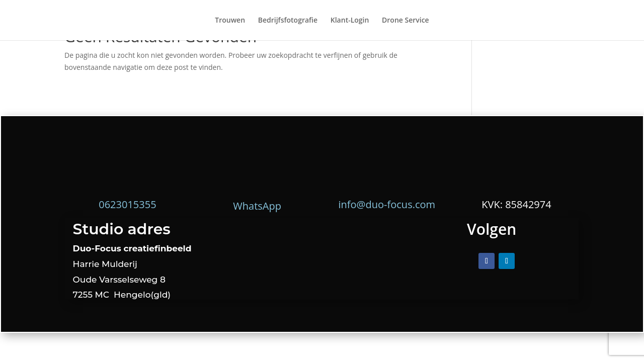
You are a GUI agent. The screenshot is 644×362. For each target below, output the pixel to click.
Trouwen (230, 21)
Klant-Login (350, 21)
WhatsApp (257, 206)
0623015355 (127, 204)
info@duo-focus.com (387, 204)
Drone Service (406, 21)
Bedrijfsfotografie (288, 21)
